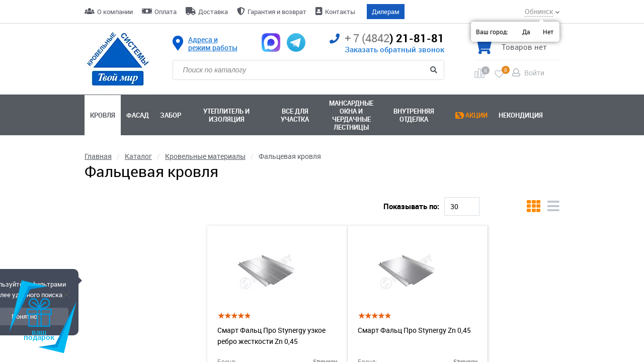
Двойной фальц (263, 197)
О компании (115, 12)
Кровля (103, 115)
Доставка (213, 12)
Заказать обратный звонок (394, 49)
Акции (476, 115)
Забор (171, 115)
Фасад (138, 115)
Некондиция (521, 115)
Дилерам (386, 12)
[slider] (87, 289)
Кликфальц (109, 197)
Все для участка (295, 115)
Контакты (340, 12)
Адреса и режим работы (213, 44)
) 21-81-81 (387, 38)
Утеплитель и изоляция (226, 115)
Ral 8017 (205, 197)
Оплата (166, 12)
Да (526, 32)
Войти (534, 73)
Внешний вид (107, 340)
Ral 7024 (159, 197)
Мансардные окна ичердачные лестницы (351, 115)
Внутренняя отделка (414, 115)
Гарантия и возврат (277, 12)
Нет (548, 32)
